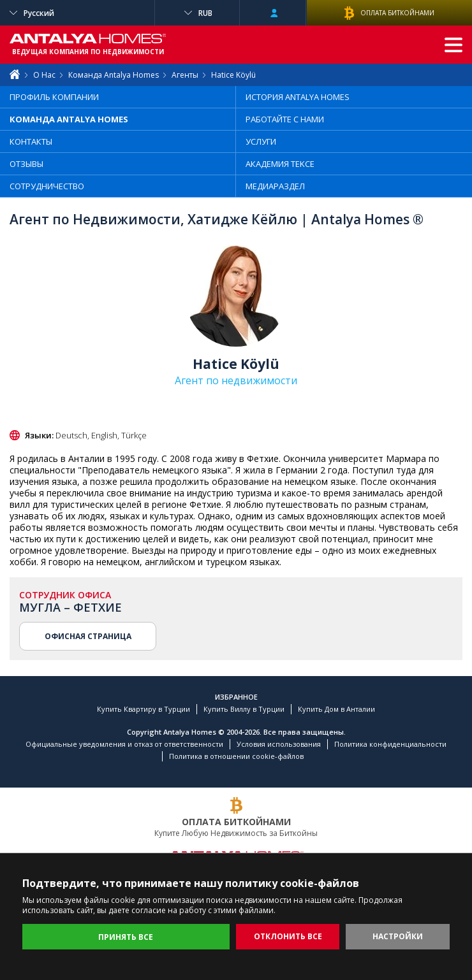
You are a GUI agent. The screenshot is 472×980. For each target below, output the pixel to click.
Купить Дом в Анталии (336, 709)
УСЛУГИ (261, 141)
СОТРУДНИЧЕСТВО (47, 186)
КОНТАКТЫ (31, 141)
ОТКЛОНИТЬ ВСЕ (288, 936)
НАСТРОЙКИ (398, 936)
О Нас (44, 75)
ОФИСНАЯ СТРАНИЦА (88, 636)
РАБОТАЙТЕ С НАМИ (285, 119)
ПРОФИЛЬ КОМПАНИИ (54, 97)
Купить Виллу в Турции (244, 709)
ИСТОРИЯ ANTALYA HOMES (298, 97)
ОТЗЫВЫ (26, 164)
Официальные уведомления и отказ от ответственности (124, 744)
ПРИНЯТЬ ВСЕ (126, 937)
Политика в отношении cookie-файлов (236, 756)
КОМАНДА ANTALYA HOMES (69, 119)
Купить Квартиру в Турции (144, 709)
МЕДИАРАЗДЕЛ (275, 186)
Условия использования (279, 744)
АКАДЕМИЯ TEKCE (280, 164)
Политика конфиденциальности (390, 744)
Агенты (185, 75)
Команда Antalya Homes (114, 75)
